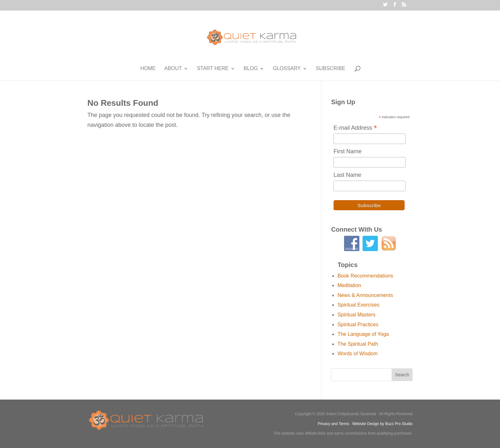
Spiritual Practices (358, 325)
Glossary (287, 69)
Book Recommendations (365, 276)
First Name (348, 151)
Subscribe (330, 69)
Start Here (213, 69)
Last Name (347, 175)
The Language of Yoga (363, 334)
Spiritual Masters (356, 315)
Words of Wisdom (357, 354)
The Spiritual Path (358, 344)
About (173, 69)
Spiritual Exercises (358, 305)
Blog (251, 69)
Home (148, 69)
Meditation (349, 285)
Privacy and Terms (333, 424)
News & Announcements (365, 295)
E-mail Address (355, 128)
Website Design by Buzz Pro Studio (382, 424)
